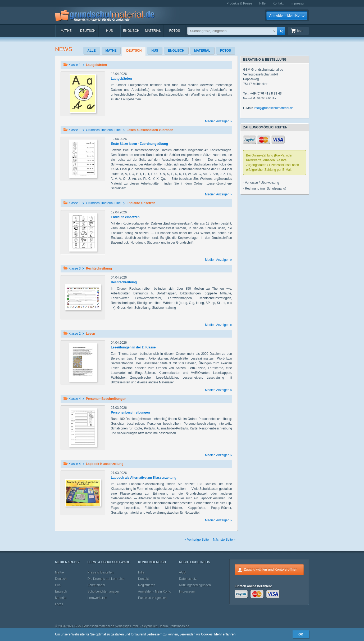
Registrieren (147, 585)
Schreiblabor (96, 585)
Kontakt (278, 3)
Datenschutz (188, 579)
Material (153, 31)
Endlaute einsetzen (125, 217)
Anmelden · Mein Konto (287, 16)
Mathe (66, 31)
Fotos (174, 31)
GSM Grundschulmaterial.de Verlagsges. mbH (107, 626)
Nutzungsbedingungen (195, 585)
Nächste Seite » (224, 540)
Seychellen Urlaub (155, 626)
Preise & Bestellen (101, 572)
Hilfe (262, 3)
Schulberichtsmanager (103, 591)
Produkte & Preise (239, 3)
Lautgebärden (121, 79)
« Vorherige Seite (197, 540)
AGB (182, 572)
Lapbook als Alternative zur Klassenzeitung (144, 478)
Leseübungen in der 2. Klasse (133, 347)
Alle (91, 51)
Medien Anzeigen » (219, 121)
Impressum (299, 3)
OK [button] (301, 634)
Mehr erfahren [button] (225, 634)
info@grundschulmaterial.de (274, 108)
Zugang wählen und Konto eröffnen (271, 570)
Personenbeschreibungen (130, 413)
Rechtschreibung (124, 282)
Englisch (131, 31)
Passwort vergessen (152, 598)
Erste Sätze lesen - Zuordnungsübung (139, 144)
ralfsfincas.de (180, 626)
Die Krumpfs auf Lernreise (106, 579)
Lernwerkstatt (97, 598)
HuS (109, 31)
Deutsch (88, 31)
